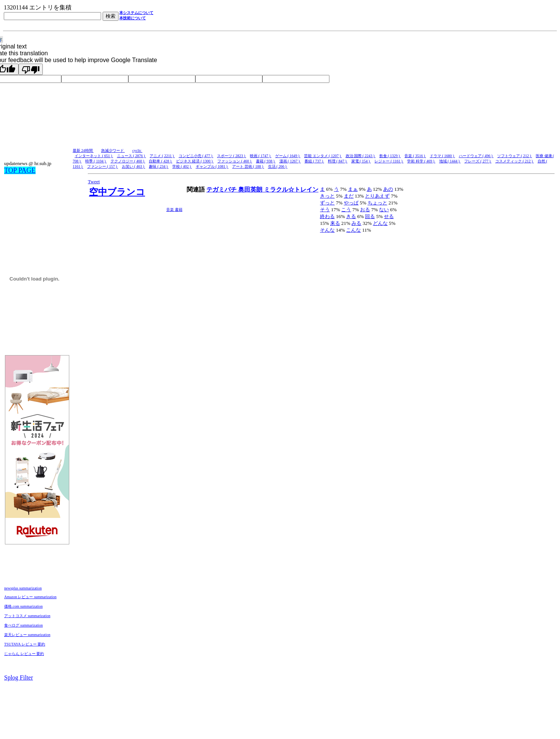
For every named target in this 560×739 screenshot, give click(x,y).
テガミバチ (222, 189)
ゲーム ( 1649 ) (288, 156)
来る (335, 223)
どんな (380, 223)
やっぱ (351, 203)
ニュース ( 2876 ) (132, 156)
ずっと (327, 203)
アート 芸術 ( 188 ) (248, 166)
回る (370, 216)
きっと (327, 196)
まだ (349, 196)
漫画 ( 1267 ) (290, 161)
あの (388, 189)
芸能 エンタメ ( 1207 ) (323, 156)
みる (356, 223)
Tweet (94, 182)
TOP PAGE (20, 170)
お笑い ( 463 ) (134, 166)
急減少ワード (113, 150)
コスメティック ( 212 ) (515, 161)
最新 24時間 (83, 150)
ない (384, 210)
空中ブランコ (117, 192)
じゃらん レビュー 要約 (24, 654)
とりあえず (377, 196)
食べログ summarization (23, 625)
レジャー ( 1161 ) (389, 161)
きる (351, 216)
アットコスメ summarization (27, 616)
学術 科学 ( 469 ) (421, 161)
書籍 (179, 210)
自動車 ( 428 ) (161, 161)
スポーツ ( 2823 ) (232, 156)
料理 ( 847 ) (338, 161)
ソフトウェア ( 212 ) (515, 156)
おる (365, 210)
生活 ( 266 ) (278, 166)
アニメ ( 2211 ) (162, 156)
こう (346, 210)
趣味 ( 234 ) (159, 166)
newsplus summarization (23, 588)
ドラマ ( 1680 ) (442, 156)
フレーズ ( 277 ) (478, 161)
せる (389, 216)
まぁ (353, 189)
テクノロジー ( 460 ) (128, 161)
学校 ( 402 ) (182, 166)
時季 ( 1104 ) (96, 161)
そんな (327, 230)
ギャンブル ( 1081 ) (212, 166)
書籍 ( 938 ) (266, 161)
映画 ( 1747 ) (261, 156)
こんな (353, 230)
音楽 (171, 210)
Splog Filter (19, 677)
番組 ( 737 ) (314, 161)
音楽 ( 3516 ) (415, 156)
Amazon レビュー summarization (30, 597)
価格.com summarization (23, 606)
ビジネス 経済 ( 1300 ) (195, 161)
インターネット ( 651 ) (94, 156)
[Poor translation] (31, 69)
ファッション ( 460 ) (235, 161)
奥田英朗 (251, 189)
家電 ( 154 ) (361, 161)
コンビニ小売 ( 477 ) (196, 156)
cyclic (137, 150)
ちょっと (377, 203)
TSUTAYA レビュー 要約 (25, 644)
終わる (327, 216)
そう (325, 210)
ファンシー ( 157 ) (103, 166)
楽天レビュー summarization (27, 635)
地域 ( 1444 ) (450, 161)
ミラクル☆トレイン (291, 189)
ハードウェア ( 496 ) (476, 156)
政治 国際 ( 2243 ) (361, 156)
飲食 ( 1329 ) (390, 156)
